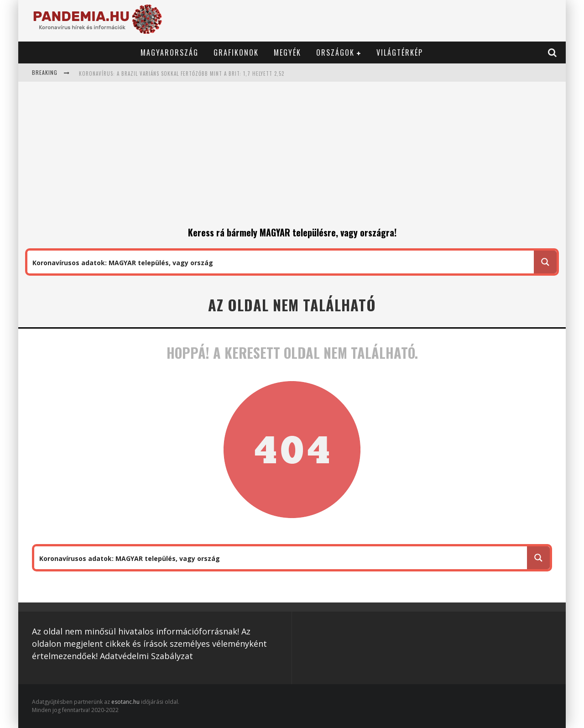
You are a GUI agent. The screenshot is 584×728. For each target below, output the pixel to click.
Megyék (287, 52)
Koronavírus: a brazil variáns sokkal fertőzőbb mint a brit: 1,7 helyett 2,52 (182, 73)
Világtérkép (400, 52)
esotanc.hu (126, 702)
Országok (335, 52)
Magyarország (169, 52)
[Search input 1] (281, 262)
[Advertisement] (292, 157)
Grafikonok (236, 52)
